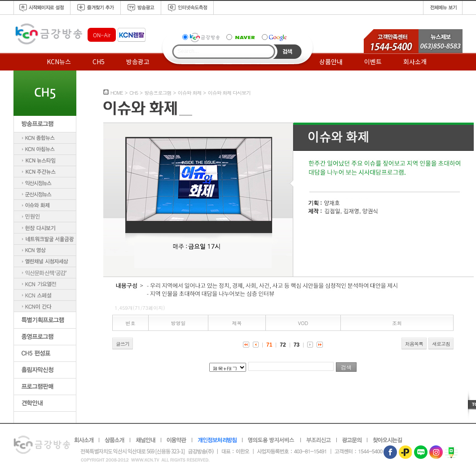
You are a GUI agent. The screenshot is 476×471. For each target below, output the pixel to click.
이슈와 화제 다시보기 (229, 93)
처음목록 (414, 344)
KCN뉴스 (59, 62)
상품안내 (331, 62)
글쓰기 (123, 344)
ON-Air (102, 35)
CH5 (99, 62)
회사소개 (415, 62)
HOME (117, 93)
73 (297, 345)
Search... (188, 51)
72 (283, 345)
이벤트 (373, 62)
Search (288, 52)
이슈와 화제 (190, 93)
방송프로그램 (158, 93)
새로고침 (441, 344)
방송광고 (138, 62)
